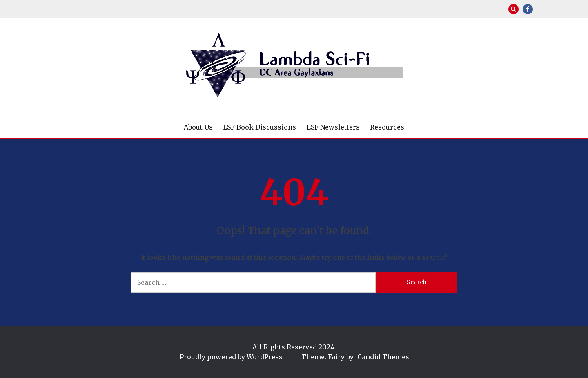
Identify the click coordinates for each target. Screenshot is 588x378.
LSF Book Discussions (259, 127)
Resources (387, 127)
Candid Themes (383, 357)
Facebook (528, 9)
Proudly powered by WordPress (232, 357)
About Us (198, 127)
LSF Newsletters (333, 127)
